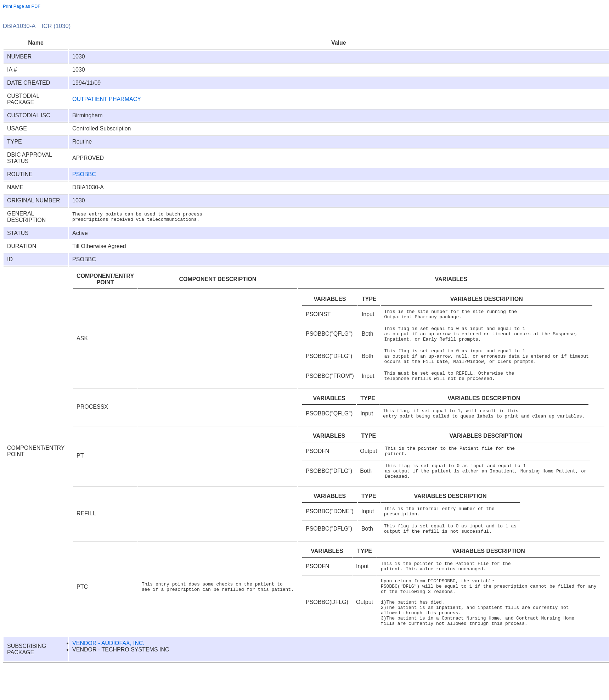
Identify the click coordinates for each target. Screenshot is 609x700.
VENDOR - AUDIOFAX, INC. (108, 677)
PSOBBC (84, 174)
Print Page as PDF (22, 6)
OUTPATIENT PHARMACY (107, 99)
